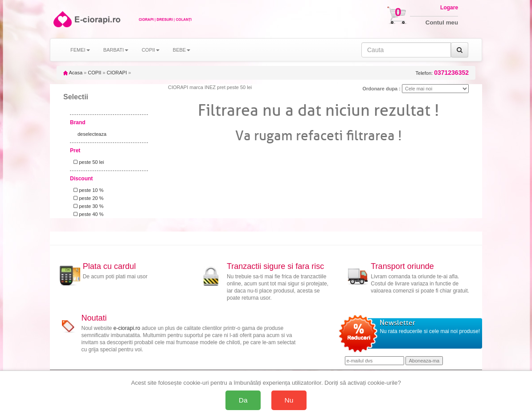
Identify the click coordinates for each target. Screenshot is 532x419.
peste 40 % (87, 214)
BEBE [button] (182, 50)
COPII (94, 73)
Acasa (73, 73)
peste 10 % (87, 190)
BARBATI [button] (116, 50)
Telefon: (442, 73)
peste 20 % (87, 198)
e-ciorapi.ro (127, 328)
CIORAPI (117, 73)
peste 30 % (87, 206)
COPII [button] (151, 50)
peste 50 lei (87, 162)
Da (243, 400)
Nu (289, 400)
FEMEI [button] (80, 50)
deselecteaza (92, 134)
